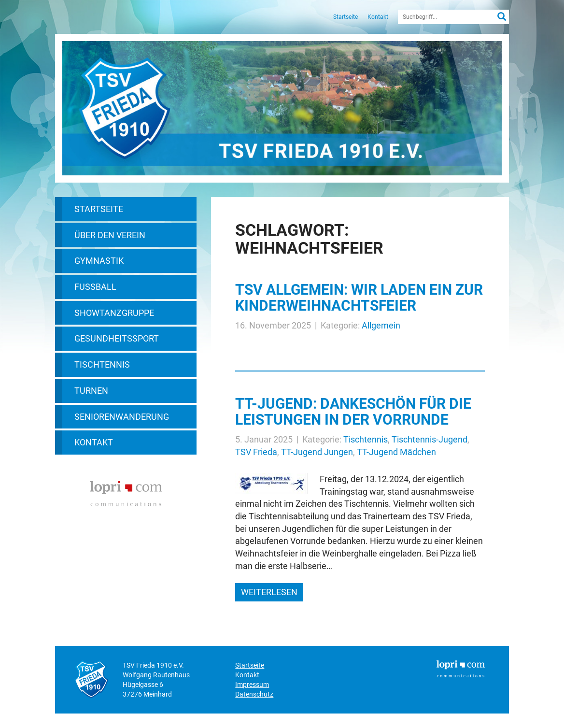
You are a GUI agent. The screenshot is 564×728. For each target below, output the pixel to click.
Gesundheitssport (117, 338)
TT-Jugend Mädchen (396, 452)
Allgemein (381, 325)
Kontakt (378, 17)
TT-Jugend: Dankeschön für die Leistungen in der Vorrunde (353, 412)
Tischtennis (102, 364)
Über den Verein (110, 235)
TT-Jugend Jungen (317, 452)
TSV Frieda (256, 452)
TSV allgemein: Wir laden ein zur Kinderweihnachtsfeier (359, 298)
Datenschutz (254, 694)
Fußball (95, 287)
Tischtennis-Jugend (430, 439)
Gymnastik (99, 261)
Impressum (252, 685)
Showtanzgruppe (114, 313)
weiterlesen (269, 592)
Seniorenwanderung (122, 417)
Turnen (91, 391)
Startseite (345, 17)
